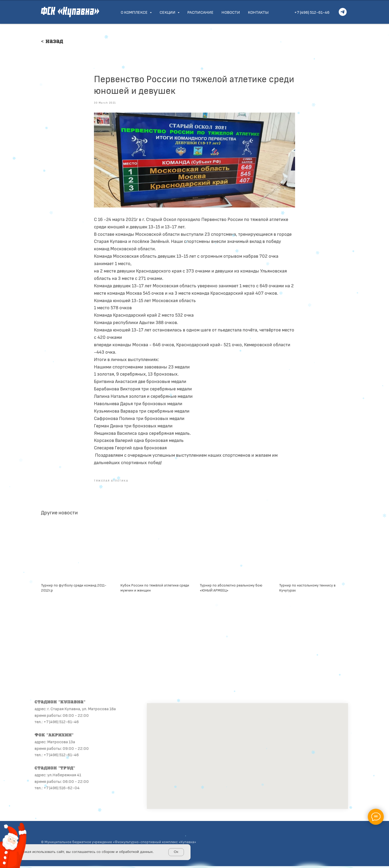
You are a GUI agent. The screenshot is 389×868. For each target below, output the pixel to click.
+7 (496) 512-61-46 (312, 12)
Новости (231, 12)
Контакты (258, 12)
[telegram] (343, 12)
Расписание (200, 12)
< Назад (52, 42)
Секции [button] (168, 12)
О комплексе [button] (135, 12)
